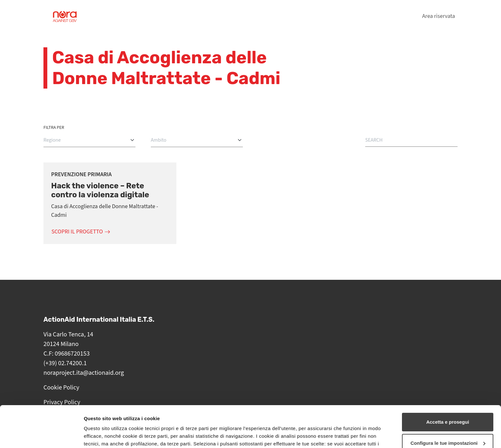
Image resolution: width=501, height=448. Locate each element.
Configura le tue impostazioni (448, 401)
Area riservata (439, 16)
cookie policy (168, 418)
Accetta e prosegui (448, 381)
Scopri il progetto (77, 232)
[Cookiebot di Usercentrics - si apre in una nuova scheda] (41, 436)
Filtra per (54, 128)
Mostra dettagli (101, 435)
